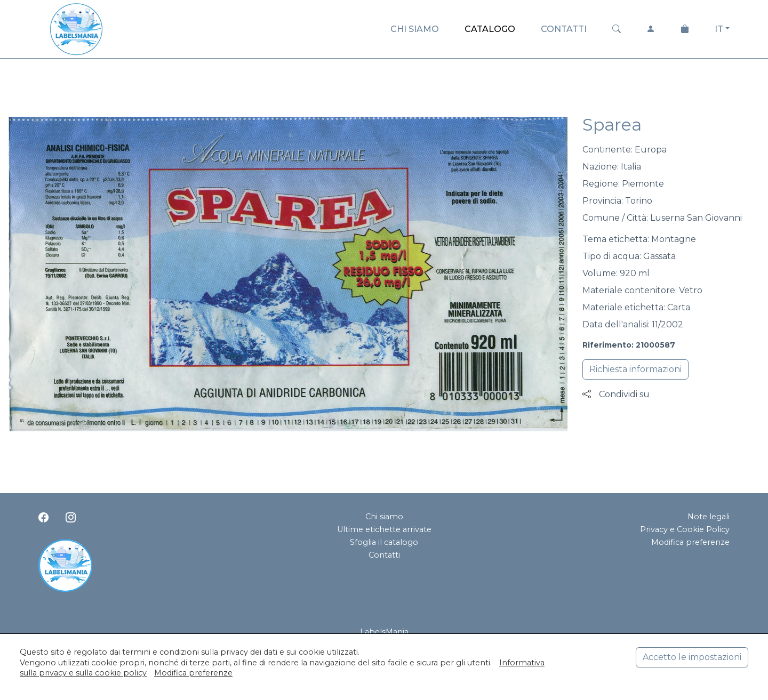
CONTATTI (564, 29)
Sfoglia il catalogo (384, 542)
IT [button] (719, 29)
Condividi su (616, 394)
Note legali (709, 517)
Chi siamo (384, 517)
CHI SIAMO (415, 29)
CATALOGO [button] (490, 29)
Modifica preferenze (690, 542)
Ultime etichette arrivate (384, 529)
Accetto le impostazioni (692, 657)
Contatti (384, 555)
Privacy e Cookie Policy (685, 529)
